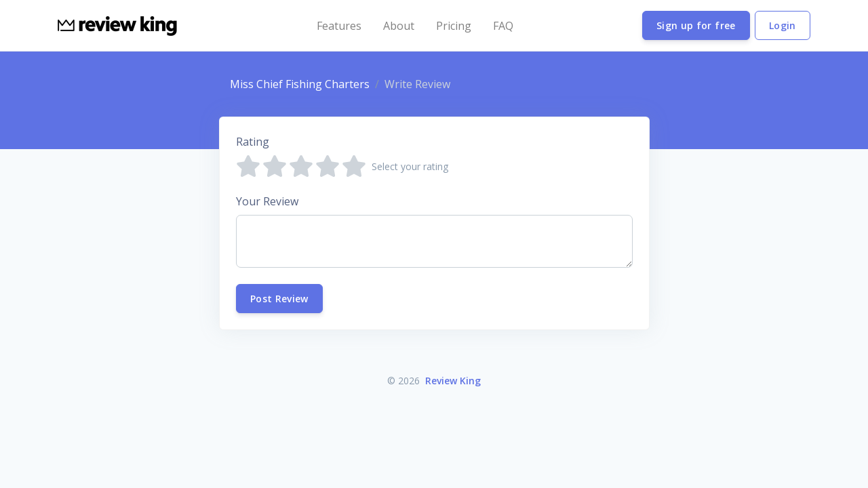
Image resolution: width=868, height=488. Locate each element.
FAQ (503, 26)
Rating (253, 142)
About (399, 26)
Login (783, 25)
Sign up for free (696, 25)
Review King (453, 381)
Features (339, 26)
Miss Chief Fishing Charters (300, 84)
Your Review (267, 201)
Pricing (454, 26)
